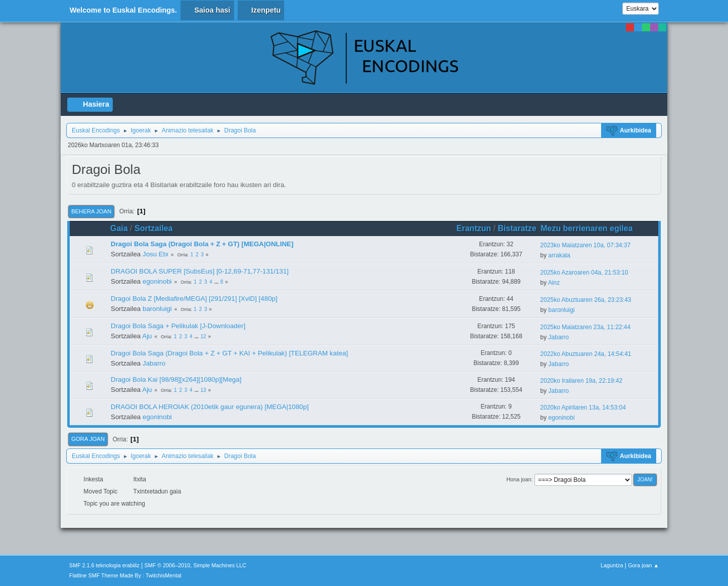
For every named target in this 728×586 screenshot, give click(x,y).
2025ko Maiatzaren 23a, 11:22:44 (586, 327)
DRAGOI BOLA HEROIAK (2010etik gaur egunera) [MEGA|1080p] (210, 407)
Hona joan (519, 479)
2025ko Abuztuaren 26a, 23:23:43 (586, 300)
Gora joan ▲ (643, 565)
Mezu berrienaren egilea (591, 228)
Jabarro (559, 337)
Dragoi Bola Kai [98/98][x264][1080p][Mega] (176, 379)
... (217, 282)
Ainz (554, 283)
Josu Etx (155, 254)
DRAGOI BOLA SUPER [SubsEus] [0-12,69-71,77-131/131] (200, 271)
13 (203, 390)
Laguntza (612, 565)
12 (203, 336)
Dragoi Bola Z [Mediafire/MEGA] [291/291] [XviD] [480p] (194, 299)
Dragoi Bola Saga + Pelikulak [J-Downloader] (178, 326)
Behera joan (91, 211)
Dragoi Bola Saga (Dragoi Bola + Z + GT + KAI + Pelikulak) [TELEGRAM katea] (229, 353)
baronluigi (157, 309)
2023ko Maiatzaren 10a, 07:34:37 (586, 245)
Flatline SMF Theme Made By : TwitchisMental (125, 575)
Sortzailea (154, 228)
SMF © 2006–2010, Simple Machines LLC (196, 565)
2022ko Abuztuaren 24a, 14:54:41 (586, 354)
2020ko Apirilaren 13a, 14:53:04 (583, 408)
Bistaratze (517, 228)
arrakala (559, 255)
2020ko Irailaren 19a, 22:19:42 (582, 381)
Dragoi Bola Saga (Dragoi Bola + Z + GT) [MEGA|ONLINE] (202, 244)
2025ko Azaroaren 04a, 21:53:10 (584, 273)
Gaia (119, 228)
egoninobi (157, 281)
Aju (147, 336)
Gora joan (88, 439)
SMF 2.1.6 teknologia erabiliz (104, 565)
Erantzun (474, 228)
